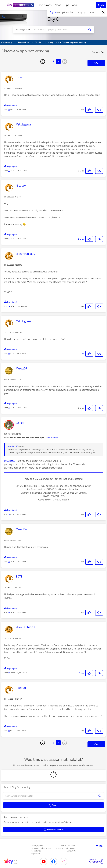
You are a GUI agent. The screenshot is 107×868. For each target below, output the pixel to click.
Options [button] (96, 52)
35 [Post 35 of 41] (9, 354)
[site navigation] (3, 5)
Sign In (101, 5)
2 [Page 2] (53, 61)
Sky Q (53, 19)
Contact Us (71, 851)
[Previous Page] (43, 62)
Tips (67, 5)
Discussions (45, 5)
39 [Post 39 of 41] (9, 612)
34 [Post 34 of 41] (9, 306)
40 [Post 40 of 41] (9, 673)
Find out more (51, 438)
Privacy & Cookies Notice (41, 848)
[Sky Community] (20, 5)
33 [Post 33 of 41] (9, 239)
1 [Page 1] (49, 61)
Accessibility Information (66, 848)
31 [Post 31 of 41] (9, 110)
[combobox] (60, 30)
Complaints (36, 851)
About (76, 5)
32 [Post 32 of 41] (9, 171)
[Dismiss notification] (103, 12)
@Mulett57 (13, 446)
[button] (101, 77)
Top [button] (101, 846)
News (58, 5)
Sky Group (36, 854)
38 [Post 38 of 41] (9, 562)
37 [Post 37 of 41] (9, 514)
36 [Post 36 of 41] (9, 408)
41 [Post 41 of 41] (9, 731)
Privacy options (38, 846)
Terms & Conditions (68, 846)
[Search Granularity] (23, 30)
